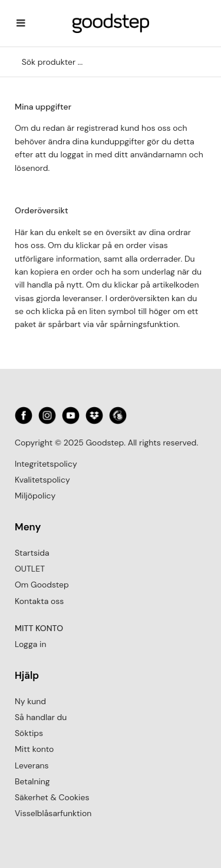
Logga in (30, 644)
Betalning (32, 781)
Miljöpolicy (35, 496)
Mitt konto (34, 749)
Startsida (32, 553)
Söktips (29, 733)
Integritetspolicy (46, 464)
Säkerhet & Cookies (52, 797)
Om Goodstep (42, 585)
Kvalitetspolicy (42, 480)
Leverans (32, 765)
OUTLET (30, 569)
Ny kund (30, 701)
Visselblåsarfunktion (53, 813)
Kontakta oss (39, 601)
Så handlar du (41, 717)
